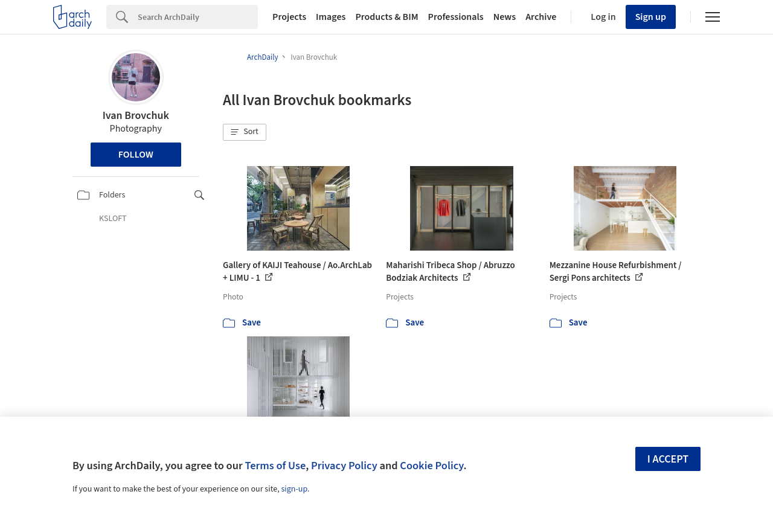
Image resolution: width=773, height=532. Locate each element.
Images (331, 17)
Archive (541, 17)
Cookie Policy (431, 466)
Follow (136, 155)
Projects (289, 17)
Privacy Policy (344, 466)
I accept (668, 459)
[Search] (198, 17)
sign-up (294, 489)
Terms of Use (275, 466)
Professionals (456, 17)
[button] (245, 132)
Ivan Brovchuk (136, 116)
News (505, 17)
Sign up (651, 17)
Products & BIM (386, 17)
